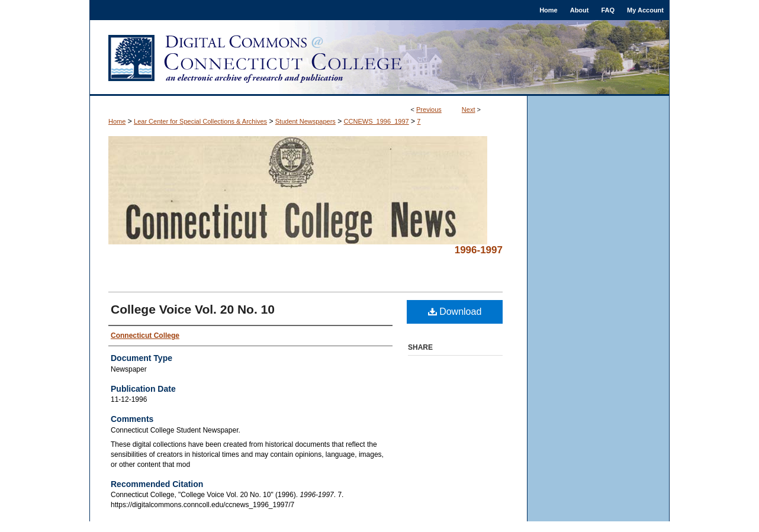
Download (455, 312)
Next (469, 109)
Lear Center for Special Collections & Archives (200, 121)
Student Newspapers (305, 121)
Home (117, 121)
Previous (429, 109)
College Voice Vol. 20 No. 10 (193, 309)
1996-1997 (479, 250)
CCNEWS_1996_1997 (377, 121)
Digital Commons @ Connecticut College (379, 58)
